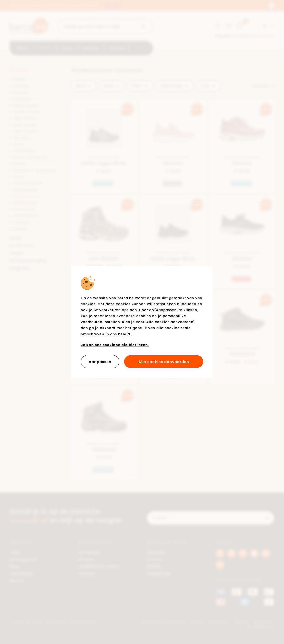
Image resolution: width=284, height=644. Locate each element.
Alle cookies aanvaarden (164, 362)
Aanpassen (100, 362)
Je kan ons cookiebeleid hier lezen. (115, 345)
